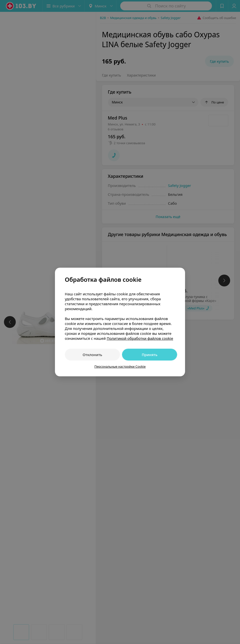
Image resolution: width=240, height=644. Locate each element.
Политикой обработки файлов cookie (140, 338)
